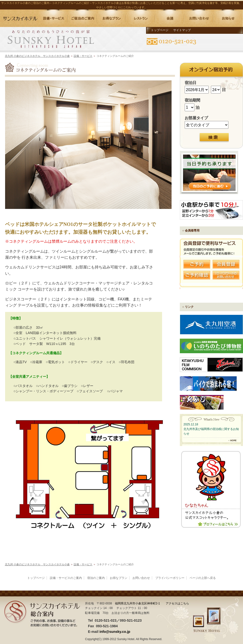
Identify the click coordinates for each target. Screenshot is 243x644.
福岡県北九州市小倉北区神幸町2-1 (137, 603)
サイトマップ (182, 30)
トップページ (160, 30)
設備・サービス (83, 56)
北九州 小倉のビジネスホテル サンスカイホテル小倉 (37, 56)
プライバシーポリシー (170, 578)
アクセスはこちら (177, 603)
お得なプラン (119, 578)
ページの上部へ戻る (203, 578)
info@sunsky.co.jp (115, 632)
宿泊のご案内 (96, 578)
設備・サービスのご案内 (66, 578)
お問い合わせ (141, 578)
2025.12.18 (191, 424)
